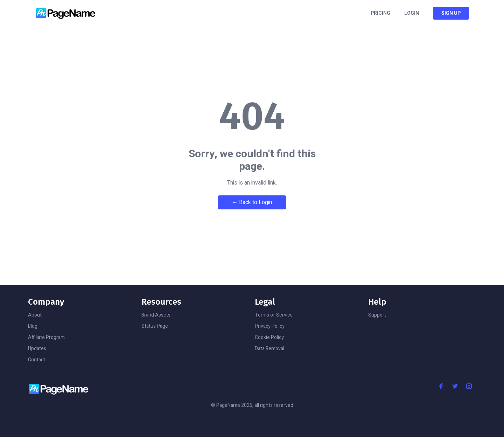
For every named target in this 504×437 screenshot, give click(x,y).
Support (377, 315)
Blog (33, 326)
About (35, 315)
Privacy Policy (270, 326)
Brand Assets (156, 315)
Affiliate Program (46, 337)
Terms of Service (274, 315)
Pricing (380, 13)
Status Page (155, 326)
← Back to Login (252, 202)
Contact (37, 360)
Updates (37, 349)
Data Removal (269, 349)
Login (412, 13)
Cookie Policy (269, 337)
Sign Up (451, 13)
